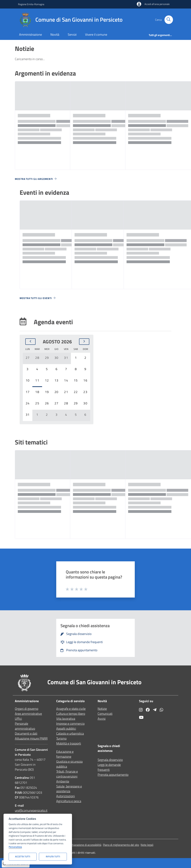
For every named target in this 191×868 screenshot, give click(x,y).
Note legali (147, 845)
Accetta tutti (23, 856)
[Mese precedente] (30, 342)
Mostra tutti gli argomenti (36, 179)
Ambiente (63, 781)
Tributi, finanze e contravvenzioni (67, 774)
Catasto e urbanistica (70, 733)
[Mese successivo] (84, 342)
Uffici (18, 719)
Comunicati (105, 714)
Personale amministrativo (25, 726)
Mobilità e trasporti (69, 743)
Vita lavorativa (66, 719)
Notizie (102, 709)
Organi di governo (27, 709)
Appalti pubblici (66, 729)
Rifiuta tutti (53, 856)
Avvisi (102, 719)
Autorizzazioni (66, 796)
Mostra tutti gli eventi (38, 298)
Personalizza (15, 847)
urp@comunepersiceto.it (31, 810)
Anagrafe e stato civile (71, 709)
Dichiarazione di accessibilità (85, 845)
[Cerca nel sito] (169, 20)
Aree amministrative (28, 714)
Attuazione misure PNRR (31, 738)
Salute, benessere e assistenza (69, 789)
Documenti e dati (26, 733)
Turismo (61, 738)
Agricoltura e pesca (69, 801)
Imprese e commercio (70, 724)
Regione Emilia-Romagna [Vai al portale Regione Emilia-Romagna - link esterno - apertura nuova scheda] (31, 4)
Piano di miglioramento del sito (121, 845)
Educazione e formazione (65, 754)
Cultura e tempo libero (71, 714)
